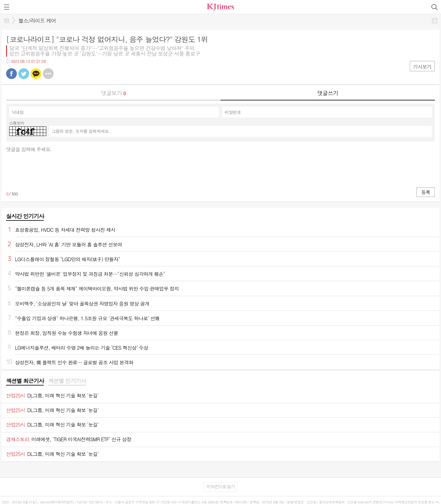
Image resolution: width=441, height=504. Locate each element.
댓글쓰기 (328, 93)
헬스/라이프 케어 (37, 21)
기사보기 (422, 67)
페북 (11, 74)
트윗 (24, 74)
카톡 (36, 74)
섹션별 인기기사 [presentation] (67, 381)
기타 (48, 74)
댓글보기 (113, 93)
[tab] (25, 381)
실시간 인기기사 (25, 216)
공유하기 (435, 20)
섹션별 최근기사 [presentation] (25, 381)
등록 (426, 192)
